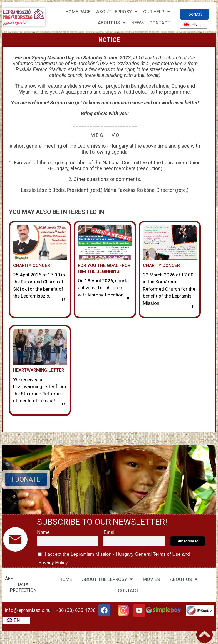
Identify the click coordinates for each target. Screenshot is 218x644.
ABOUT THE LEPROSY (107, 579)
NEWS (138, 23)
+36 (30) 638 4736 (76, 610)
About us (112, 23)
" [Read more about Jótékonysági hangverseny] (193, 310)
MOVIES (151, 579)
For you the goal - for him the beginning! (104, 268)
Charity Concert (33, 266)
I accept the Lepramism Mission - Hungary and (113, 557)
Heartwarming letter (39, 370)
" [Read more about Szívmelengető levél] (63, 407)
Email (109, 532)
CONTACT (160, 23)
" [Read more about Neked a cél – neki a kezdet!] (128, 301)
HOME (66, 579)
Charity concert (163, 266)
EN (189, 25)
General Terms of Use (158, 554)
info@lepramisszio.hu (28, 610)
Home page (78, 12)
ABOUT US (184, 579)
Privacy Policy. (53, 563)
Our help (157, 12)
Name (43, 532)
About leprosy (117, 12)
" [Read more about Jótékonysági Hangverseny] (63, 303)
